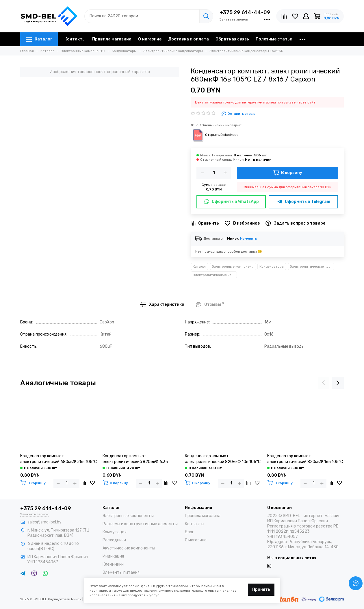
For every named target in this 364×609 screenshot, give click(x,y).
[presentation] (324, 383)
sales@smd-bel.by (44, 522)
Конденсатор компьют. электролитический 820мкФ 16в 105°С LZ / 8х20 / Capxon (305, 459)
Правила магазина (112, 39)
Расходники (114, 540)
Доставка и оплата (188, 39)
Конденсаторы (272, 266)
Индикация (113, 556)
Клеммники (113, 564)
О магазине (150, 39)
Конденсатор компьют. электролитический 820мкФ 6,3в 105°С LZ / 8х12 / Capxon (135, 459)
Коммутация (115, 532)
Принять (261, 589)
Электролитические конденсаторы (312, 266)
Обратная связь (232, 39)
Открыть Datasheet (214, 135)
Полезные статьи (274, 39)
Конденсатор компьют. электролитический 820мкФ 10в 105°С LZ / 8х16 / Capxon (223, 459)
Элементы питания (121, 572)
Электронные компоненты (234, 266)
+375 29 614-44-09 (245, 12)
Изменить (248, 238)
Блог (189, 532)
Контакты (75, 39)
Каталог (39, 39)
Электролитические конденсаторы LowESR (215, 275)
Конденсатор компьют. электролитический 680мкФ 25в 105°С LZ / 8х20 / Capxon (58, 459)
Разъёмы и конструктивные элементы (140, 524)
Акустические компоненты (129, 548)
